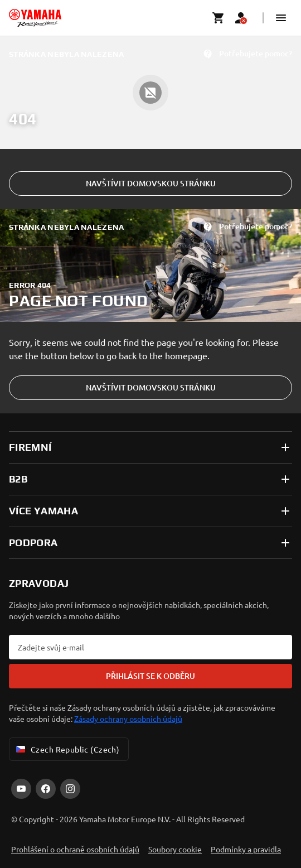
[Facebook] (46, 789)
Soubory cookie (175, 849)
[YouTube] (21, 789)
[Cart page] (219, 18)
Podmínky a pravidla (246, 849)
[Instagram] (70, 789)
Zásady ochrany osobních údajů (128, 718)
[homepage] (35, 18)
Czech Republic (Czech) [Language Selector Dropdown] (67, 749)
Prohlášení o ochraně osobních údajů (75, 849)
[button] (281, 18)
